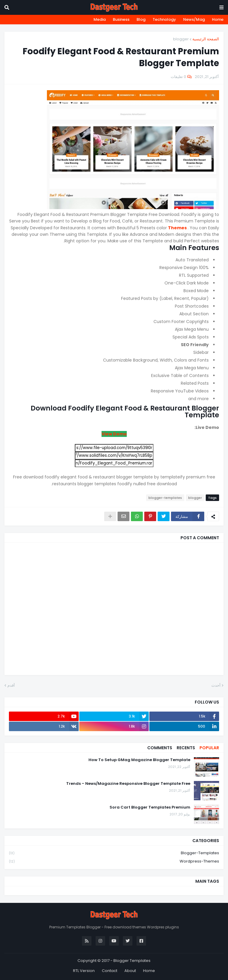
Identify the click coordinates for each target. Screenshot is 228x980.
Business (121, 19)
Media (100, 19)
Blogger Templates (132, 961)
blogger (181, 39)
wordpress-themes (114, 861)
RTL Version (84, 971)
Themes (178, 228)
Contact (110, 971)
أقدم (11, 685)
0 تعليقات (178, 77)
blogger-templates (165, 498)
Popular (209, 748)
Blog (141, 19)
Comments (160, 748)
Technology (164, 19)
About (130, 971)
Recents (186, 748)
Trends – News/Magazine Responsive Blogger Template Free (128, 784)
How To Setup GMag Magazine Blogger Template (139, 760)
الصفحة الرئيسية (206, 39)
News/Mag (194, 19)
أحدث (216, 685)
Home (218, 19)
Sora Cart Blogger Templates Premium (150, 807)
